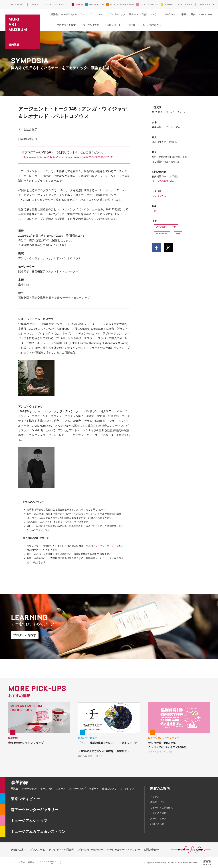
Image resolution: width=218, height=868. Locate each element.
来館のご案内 (188, 14)
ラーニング (86, 14)
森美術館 (79, 4)
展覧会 (54, 14)
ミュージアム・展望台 (55, 4)
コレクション (171, 14)
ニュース (100, 14)
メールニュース (158, 819)
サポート (134, 14)
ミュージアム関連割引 (162, 808)
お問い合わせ (157, 824)
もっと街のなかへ (152, 25)
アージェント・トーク (166, 227)
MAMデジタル (69, 14)
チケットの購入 (17, 4)
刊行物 (132, 25)
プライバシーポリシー (105, 546)
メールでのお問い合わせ (165, 181)
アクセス (155, 797)
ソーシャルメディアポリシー (123, 850)
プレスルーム (37, 850)
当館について (149, 14)
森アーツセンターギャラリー (122, 4)
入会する (35, 4)
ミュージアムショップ (149, 4)
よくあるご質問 (158, 813)
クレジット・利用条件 (61, 850)
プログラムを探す (66, 25)
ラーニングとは (91, 25)
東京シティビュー (96, 4)
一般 (154, 211)
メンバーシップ (117, 14)
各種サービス (157, 802)
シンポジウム (159, 196)
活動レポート (114, 25)
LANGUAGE (206, 14)
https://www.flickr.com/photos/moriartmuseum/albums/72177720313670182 (67, 157)
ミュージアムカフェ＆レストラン (178, 4)
